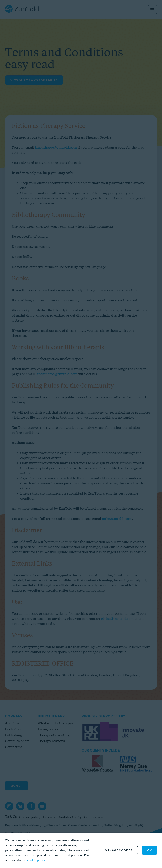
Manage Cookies (119, 850)
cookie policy (36, 860)
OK (149, 850)
